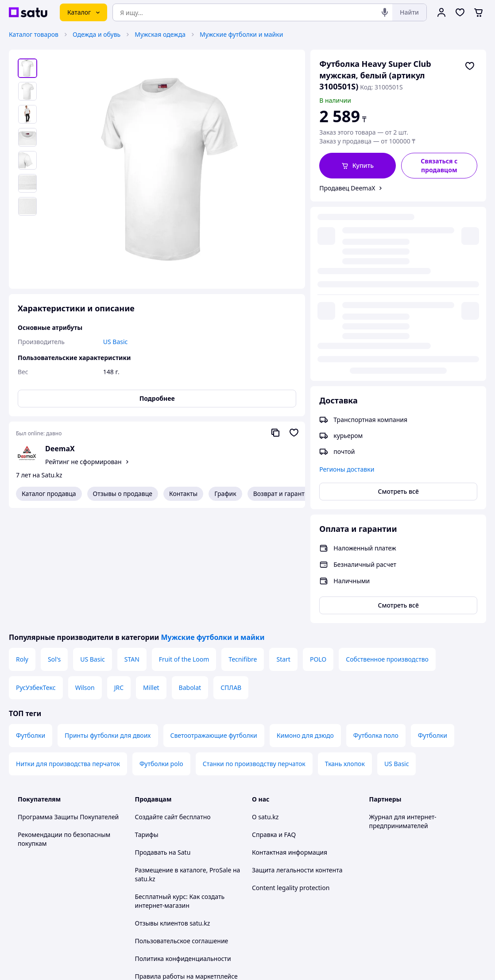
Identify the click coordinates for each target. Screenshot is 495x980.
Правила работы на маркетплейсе (186, 861)
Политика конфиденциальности (183, 843)
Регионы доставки (347, 290)
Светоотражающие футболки (214, 620)
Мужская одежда (160, 34)
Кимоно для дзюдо (305, 620)
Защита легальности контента (297, 755)
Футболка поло (376, 620)
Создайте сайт (157, 702)
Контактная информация (290, 737)
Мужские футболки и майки (241, 34)
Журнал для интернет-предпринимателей (403, 706)
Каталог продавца (49, 494)
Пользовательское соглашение (182, 826)
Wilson (85, 572)
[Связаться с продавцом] (439, 166)
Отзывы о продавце (123, 494)
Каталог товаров (34, 34)
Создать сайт (361, 963)
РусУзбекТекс (36, 572)
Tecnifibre (243, 544)
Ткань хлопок (345, 649)
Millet (151, 572)
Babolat (190, 572)
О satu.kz (265, 702)
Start (283, 544)
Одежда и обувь (97, 34)
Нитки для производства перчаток (68, 649)
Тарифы (147, 719)
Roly (22, 544)
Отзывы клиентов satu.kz (173, 808)
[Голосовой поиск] (385, 12)
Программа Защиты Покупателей (68, 702)
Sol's (54, 544)
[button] (357, 166)
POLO (318, 544)
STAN (132, 544)
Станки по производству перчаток (254, 649)
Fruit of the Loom (184, 544)
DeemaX (60, 449)
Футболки (31, 620)
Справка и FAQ (274, 719)
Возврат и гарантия (283, 494)
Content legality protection (291, 773)
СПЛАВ (231, 572)
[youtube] (375, 885)
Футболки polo (161, 649)
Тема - (171, 885)
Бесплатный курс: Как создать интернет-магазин (180, 786)
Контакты (183, 494)
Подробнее (157, 398)
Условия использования (338, 939)
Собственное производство (387, 544)
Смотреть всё (398, 312)
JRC (119, 572)
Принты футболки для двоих (108, 620)
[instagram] (406, 885)
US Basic (93, 544)
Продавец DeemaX (347, 188)
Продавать (151, 737)
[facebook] (391, 885)
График (225, 494)
